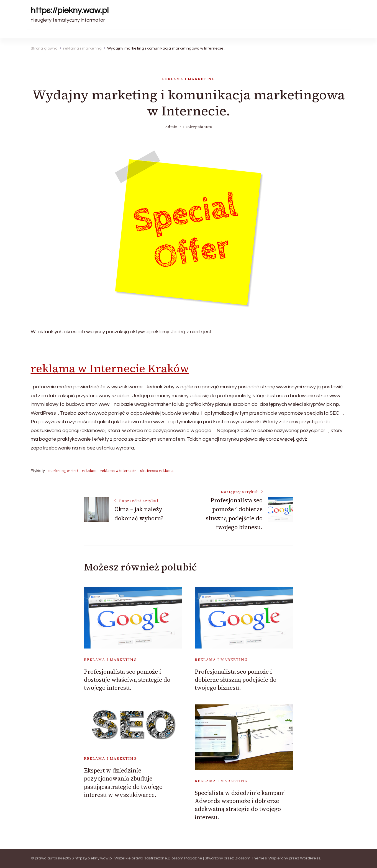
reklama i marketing (188, 79)
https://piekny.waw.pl (70, 10)
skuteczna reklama (157, 471)
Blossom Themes (251, 858)
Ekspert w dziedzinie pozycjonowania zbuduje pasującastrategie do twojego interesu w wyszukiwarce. (123, 783)
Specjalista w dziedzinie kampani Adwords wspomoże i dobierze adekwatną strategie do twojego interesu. (240, 805)
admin (171, 127)
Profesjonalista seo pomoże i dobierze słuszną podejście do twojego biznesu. (236, 680)
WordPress (310, 858)
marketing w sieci (63, 471)
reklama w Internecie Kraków (110, 368)
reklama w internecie (118, 471)
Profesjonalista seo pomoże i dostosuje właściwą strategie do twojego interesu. (127, 680)
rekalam (89, 471)
